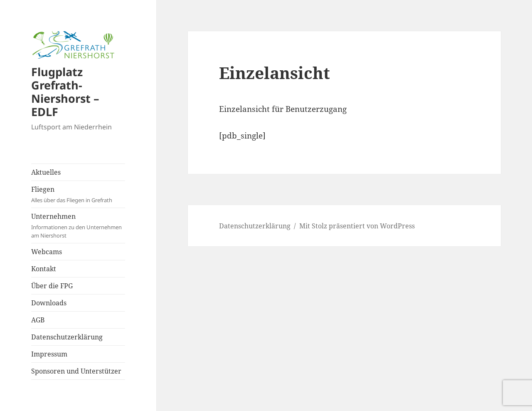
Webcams (47, 252)
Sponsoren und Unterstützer (76, 371)
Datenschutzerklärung (67, 337)
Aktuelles (46, 172)
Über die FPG (52, 286)
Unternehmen (78, 226)
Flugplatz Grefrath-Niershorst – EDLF (65, 92)
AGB (38, 320)
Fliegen (78, 194)
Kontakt (44, 269)
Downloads (49, 303)
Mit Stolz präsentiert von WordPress (357, 226)
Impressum (49, 354)
